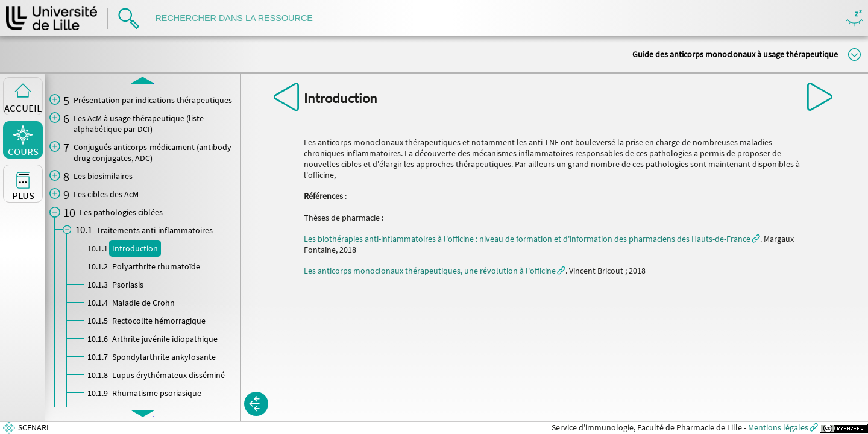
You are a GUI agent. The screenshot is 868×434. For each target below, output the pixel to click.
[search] (240, 18)
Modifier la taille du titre (854, 55)
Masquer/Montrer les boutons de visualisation (854, 18)
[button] (256, 404)
